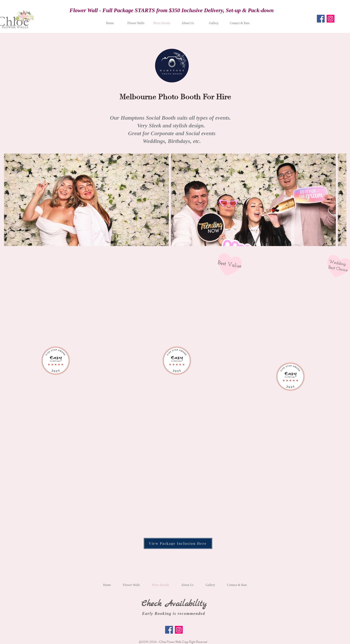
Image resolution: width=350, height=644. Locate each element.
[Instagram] (331, 19)
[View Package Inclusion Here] (178, 543)
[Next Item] (340, 200)
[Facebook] (321, 19)
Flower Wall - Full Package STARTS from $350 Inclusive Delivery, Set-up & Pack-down (172, 10)
